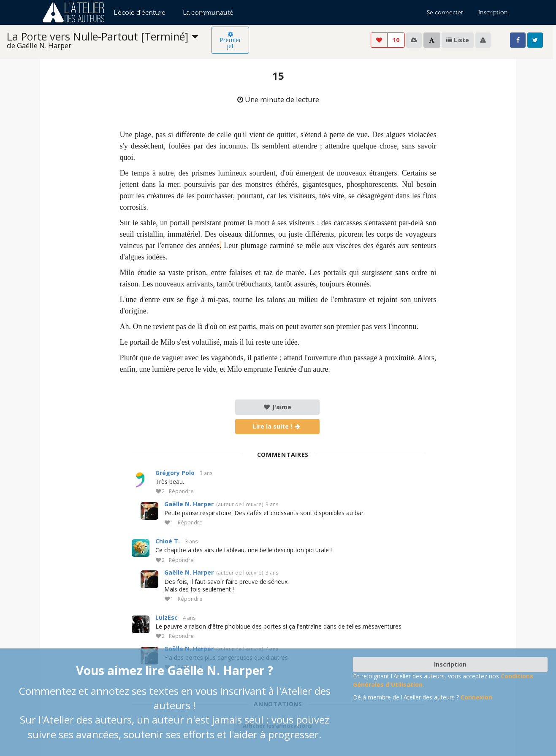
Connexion (476, 697)
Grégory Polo (175, 473)
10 (396, 40)
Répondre (181, 492)
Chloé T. (168, 541)
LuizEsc (167, 617)
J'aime (277, 407)
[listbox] (109, 40)
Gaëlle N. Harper (189, 504)
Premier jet (230, 40)
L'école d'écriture (140, 12)
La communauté (208, 12)
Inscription (493, 12)
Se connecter (445, 12)
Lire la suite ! (277, 426)
